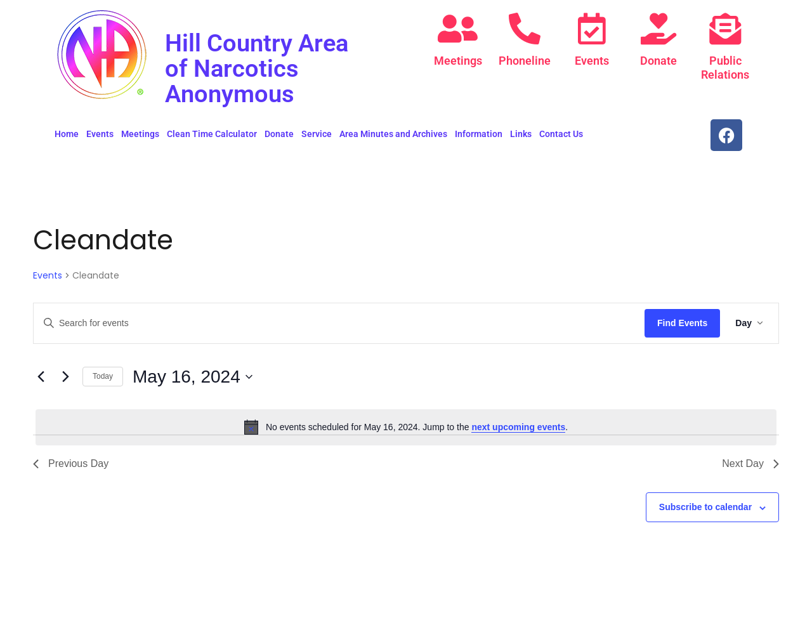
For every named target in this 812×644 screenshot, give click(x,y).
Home (67, 134)
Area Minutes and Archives (393, 134)
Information (479, 134)
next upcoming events (518, 427)
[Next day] (65, 377)
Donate (658, 61)
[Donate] (658, 29)
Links (521, 134)
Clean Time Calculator (212, 134)
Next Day (750, 463)
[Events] (592, 29)
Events (592, 61)
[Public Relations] (725, 29)
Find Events (682, 323)
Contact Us (561, 134)
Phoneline (525, 61)
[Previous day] (41, 377)
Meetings (458, 61)
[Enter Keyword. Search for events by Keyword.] (339, 323)
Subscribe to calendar (705, 507)
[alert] (406, 427)
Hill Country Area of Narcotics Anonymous (261, 68)
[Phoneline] (525, 29)
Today (103, 376)
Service (317, 134)
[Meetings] (458, 29)
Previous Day (71, 463)
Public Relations (725, 68)
